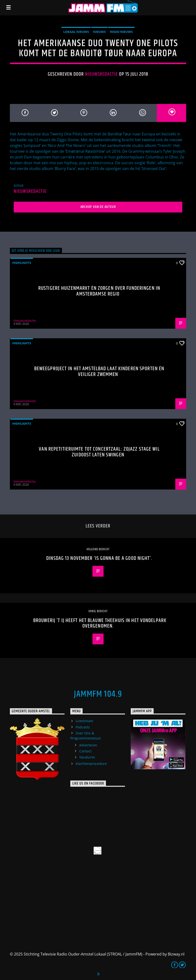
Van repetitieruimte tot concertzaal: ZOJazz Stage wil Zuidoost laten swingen (99, 452)
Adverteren (88, 745)
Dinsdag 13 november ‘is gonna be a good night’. (99, 558)
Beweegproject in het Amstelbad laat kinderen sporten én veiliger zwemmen (99, 372)
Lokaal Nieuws (76, 32)
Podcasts (83, 727)
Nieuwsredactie (101, 74)
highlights (22, 263)
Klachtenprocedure (91, 764)
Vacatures (87, 757)
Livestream (84, 721)
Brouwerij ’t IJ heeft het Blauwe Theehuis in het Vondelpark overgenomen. (99, 623)
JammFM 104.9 (98, 694)
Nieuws (99, 32)
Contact (85, 751)
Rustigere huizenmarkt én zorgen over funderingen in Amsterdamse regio (99, 291)
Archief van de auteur (98, 207)
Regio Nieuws (121, 32)
